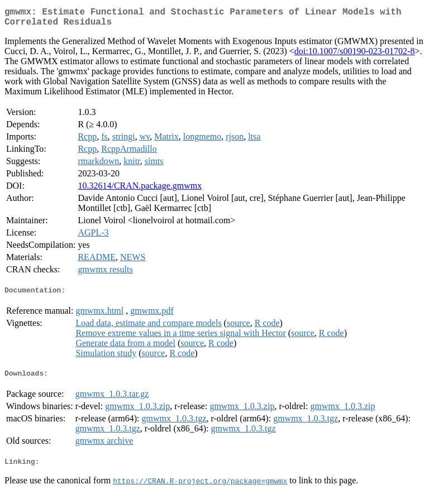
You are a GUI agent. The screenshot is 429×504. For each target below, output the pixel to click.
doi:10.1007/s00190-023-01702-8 (355, 56)
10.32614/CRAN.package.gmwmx (140, 190)
